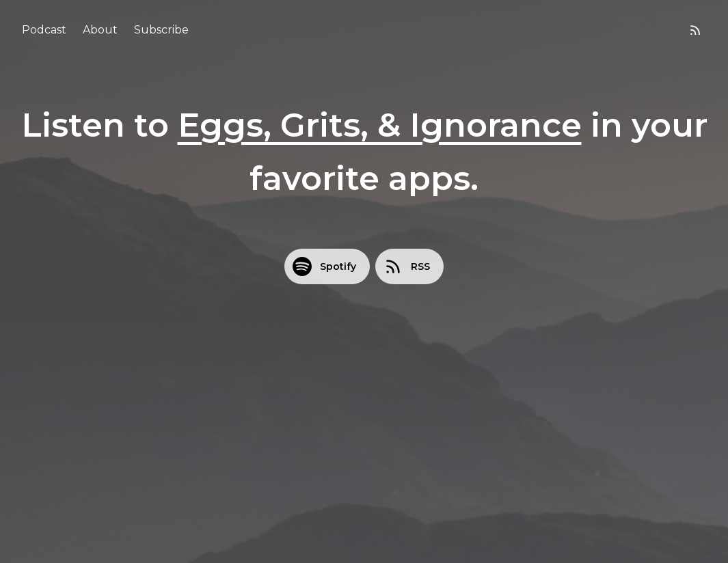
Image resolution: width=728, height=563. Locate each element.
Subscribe (161, 30)
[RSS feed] (695, 30)
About (100, 30)
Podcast (44, 30)
